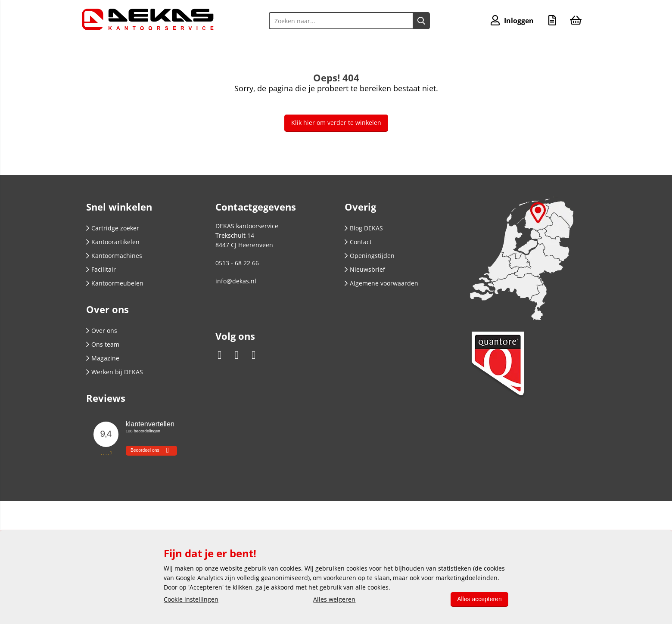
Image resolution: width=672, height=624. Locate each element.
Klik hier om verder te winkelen (336, 123)
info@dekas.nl (236, 281)
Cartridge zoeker (113, 228)
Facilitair (101, 269)
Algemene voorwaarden (381, 283)
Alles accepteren (479, 599)
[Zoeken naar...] (421, 21)
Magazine (103, 358)
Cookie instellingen (191, 599)
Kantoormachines (114, 256)
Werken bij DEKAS (115, 372)
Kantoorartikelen (113, 242)
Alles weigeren (334, 599)
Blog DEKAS (364, 228)
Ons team (103, 344)
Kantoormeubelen (115, 283)
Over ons (102, 331)
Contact (358, 242)
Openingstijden (370, 256)
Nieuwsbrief (365, 269)
